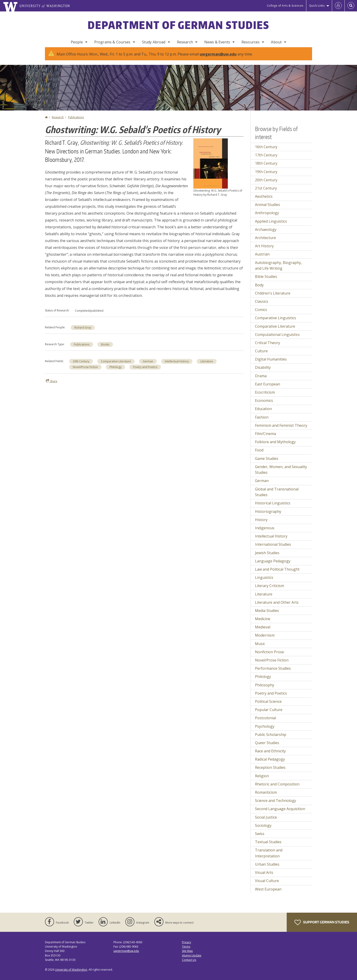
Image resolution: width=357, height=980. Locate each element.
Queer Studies (267, 747)
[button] (211, 168)
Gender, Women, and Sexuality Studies (281, 474)
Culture (261, 356)
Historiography (268, 516)
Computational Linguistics (277, 339)
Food (259, 455)
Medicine (263, 623)
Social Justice (266, 822)
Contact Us (189, 964)
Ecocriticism (265, 397)
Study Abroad (154, 42)
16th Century (266, 151)
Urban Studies (267, 869)
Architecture (265, 242)
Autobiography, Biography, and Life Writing (278, 270)
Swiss (260, 838)
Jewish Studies (267, 557)
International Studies (273, 549)
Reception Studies (270, 772)
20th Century (81, 366)
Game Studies (267, 463)
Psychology (265, 731)
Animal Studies (268, 209)
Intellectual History (177, 366)
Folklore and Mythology (275, 446)
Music (260, 648)
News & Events (217, 42)
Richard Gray (83, 332)
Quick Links (317, 6)
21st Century (266, 193)
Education (263, 413)
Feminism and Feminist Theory (281, 430)
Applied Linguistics (271, 226)
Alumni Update (192, 960)
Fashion (262, 422)
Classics (262, 306)
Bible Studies (266, 281)
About (276, 42)
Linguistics (264, 582)
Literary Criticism (269, 590)
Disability (263, 372)
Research (185, 42)
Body (259, 290)
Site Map (187, 955)
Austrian (262, 259)
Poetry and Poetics (145, 372)
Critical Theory (268, 347)
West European (268, 894)
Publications (76, 122)
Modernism (265, 640)
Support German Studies (322, 927)
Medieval (263, 632)
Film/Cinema (265, 438)
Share (52, 386)
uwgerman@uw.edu (218, 59)
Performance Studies (273, 673)
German (148, 366)
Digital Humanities (271, 364)
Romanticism (266, 797)
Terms (186, 951)
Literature (207, 366)
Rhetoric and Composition (277, 789)
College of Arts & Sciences (285, 6)
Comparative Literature (116, 366)
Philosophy (265, 690)
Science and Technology (276, 805)
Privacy (186, 947)
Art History (264, 250)
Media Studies (267, 615)
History (261, 524)
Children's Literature (273, 298)
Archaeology (266, 234)
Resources (251, 42)
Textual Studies (268, 846)
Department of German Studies (178, 25)
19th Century (266, 176)
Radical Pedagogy (270, 764)
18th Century (266, 168)
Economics (264, 405)
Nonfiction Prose (269, 656)
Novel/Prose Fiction (85, 372)
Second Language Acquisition (280, 813)
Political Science (268, 706)
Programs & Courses (112, 42)
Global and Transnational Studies (277, 497)
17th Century (266, 160)
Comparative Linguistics (276, 322)
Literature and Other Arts (277, 607)
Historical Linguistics (273, 508)
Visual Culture (267, 885)
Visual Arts (264, 877)
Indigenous (265, 532)
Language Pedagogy (273, 566)
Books (105, 349)
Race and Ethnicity (270, 756)
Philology (115, 372)
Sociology (263, 830)
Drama (261, 380)
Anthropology (267, 217)
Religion (262, 780)
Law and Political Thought (277, 574)
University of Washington (71, 974)
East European (268, 389)
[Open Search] (351, 6)
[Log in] (338, 6)
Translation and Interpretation (269, 858)
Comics (261, 314)
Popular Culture (269, 714)
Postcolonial (265, 722)
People (77, 42)
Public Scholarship (271, 739)
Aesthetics (264, 201)
